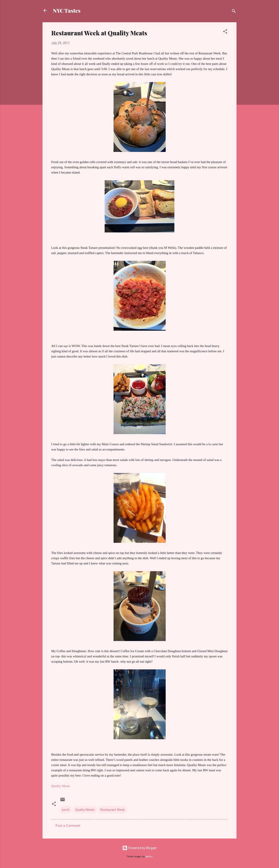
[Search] (234, 12)
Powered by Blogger (140, 848)
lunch (66, 810)
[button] (225, 32)
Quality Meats (85, 810)
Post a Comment (68, 826)
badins (149, 857)
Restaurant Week (112, 810)
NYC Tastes (67, 10)
